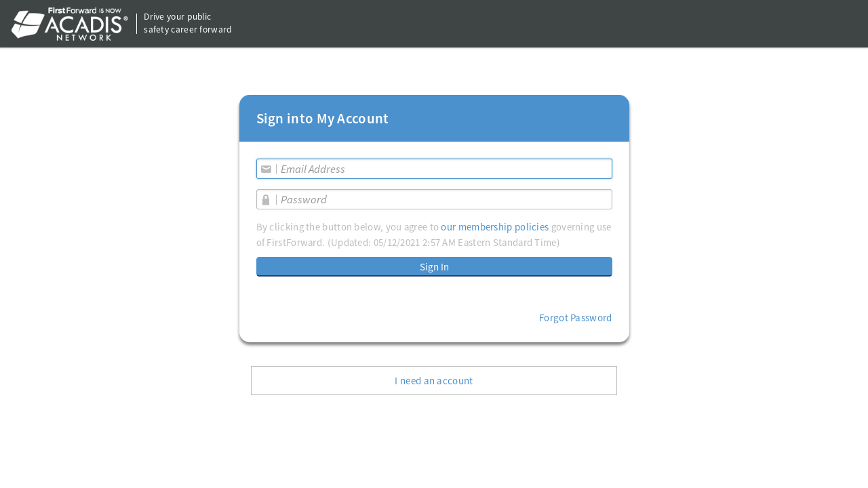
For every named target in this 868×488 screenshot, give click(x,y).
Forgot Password (576, 318)
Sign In (434, 267)
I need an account (434, 381)
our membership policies (495, 227)
